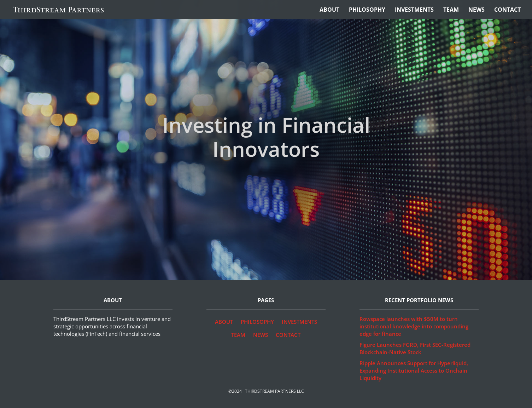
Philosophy (367, 10)
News (477, 10)
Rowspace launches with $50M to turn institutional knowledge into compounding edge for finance (414, 326)
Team (451, 10)
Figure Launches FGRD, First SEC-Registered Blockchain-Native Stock (415, 348)
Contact (507, 10)
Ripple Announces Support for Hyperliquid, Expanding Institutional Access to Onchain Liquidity (414, 370)
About (329, 10)
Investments (414, 10)
